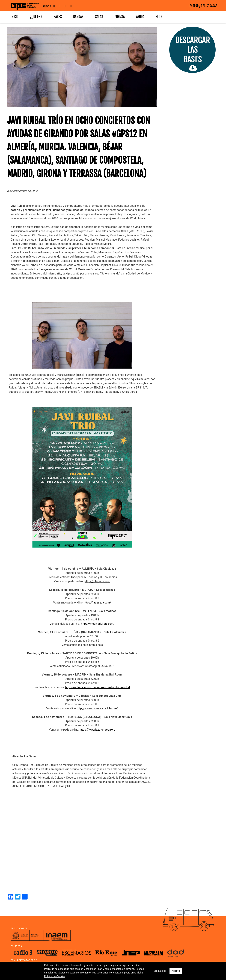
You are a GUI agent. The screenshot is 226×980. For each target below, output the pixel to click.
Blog (159, 17)
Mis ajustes (160, 971)
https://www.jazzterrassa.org (97, 730)
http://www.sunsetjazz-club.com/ (97, 708)
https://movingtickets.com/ (98, 624)
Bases (58, 17)
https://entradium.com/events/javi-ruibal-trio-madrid (98, 687)
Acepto (176, 971)
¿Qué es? (36, 17)
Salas (99, 17)
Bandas (78, 17)
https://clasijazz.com (97, 581)
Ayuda (140, 17)
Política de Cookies (55, 976)
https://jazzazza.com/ (97, 603)
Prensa (120, 17)
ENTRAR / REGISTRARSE (203, 6)
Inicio (15, 17)
